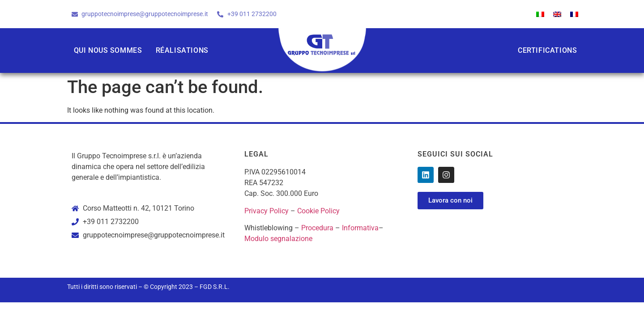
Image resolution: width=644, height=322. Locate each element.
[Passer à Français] (574, 14)
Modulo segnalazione (278, 239)
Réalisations (182, 50)
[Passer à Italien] (540, 14)
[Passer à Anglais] (557, 14)
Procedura (317, 228)
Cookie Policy (318, 211)
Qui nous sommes (108, 50)
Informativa (360, 228)
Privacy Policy (267, 211)
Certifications (547, 50)
